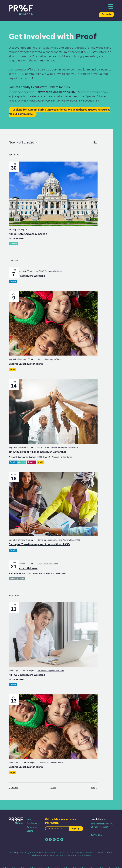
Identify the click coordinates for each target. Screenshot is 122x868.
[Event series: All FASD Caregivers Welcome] (48, 271)
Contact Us (32, 827)
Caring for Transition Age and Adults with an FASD (39, 544)
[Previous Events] (14, 788)
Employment (33, 823)
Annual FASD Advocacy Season (28, 234)
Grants (30, 831)
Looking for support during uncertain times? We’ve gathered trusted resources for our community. (59, 112)
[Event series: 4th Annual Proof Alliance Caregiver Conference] (56, 447)
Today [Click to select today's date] (53, 788)
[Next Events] (94, 788)
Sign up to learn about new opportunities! (75, 101)
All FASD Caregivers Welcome (27, 276)
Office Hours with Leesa (23, 568)
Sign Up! (76, 829)
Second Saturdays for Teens (26, 364)
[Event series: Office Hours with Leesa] (46, 564)
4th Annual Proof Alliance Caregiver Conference (37, 452)
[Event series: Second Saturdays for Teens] (48, 359)
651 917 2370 (97, 835)
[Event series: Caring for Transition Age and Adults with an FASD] (57, 540)
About (30, 819)
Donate (107, 14)
